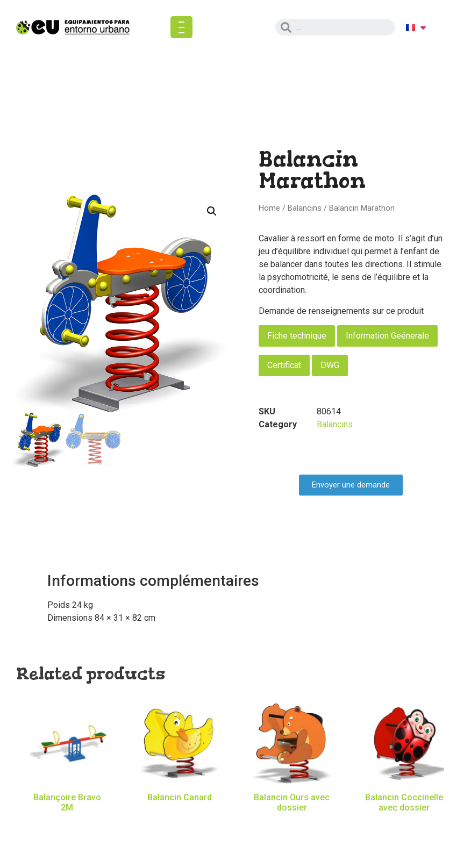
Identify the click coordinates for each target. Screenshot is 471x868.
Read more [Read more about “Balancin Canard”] (180, 813)
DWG (330, 365)
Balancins (305, 208)
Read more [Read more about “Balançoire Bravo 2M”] (67, 823)
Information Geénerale (387, 336)
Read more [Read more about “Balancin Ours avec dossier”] (292, 823)
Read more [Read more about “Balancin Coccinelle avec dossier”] (404, 823)
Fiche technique (297, 336)
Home (269, 208)
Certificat (284, 365)
